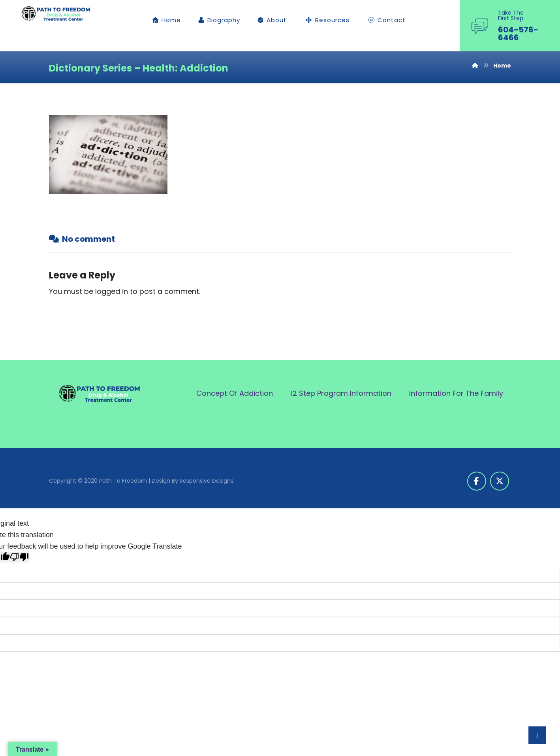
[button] (477, 481)
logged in (112, 291)
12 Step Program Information (341, 393)
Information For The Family (456, 393)
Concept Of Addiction (235, 393)
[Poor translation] (19, 557)
